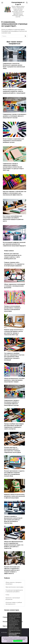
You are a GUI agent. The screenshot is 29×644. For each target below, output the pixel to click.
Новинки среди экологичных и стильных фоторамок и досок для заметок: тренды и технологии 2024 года (14, 332)
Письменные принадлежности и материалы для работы (14, 591)
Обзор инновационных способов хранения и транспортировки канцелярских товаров (14, 380)
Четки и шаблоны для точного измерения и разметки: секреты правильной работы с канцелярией (14, 91)
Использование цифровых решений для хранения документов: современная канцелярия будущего (14, 244)
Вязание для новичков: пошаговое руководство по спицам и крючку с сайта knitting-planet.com (13, 256)
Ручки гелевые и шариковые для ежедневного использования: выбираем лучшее (13, 141)
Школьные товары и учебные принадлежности (14, 603)
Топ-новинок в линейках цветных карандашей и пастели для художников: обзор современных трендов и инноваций (14, 357)
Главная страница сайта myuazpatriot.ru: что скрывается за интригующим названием (14, 264)
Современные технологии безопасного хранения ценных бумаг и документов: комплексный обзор (14, 66)
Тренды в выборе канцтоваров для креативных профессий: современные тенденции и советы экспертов (14, 426)
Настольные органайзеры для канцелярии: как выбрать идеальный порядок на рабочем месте (13, 219)
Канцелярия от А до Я (18, 3)
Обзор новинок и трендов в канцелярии (13, 583)
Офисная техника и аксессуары (14, 587)
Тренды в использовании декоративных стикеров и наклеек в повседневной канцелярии (12, 309)
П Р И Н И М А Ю (18, 641)
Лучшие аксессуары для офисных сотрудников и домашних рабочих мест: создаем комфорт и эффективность (12, 570)
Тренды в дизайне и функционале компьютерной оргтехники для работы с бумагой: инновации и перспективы (13, 520)
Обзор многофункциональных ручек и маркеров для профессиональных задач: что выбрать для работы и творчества (14, 545)
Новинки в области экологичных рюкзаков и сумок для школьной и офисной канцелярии (14, 496)
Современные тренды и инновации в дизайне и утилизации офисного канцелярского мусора (15, 116)
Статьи (7, 595)
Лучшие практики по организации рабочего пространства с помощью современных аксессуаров (12, 450)
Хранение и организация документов (13, 599)
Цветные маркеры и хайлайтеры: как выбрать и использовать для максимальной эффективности (15, 193)
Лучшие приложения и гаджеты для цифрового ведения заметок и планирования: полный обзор (14, 473)
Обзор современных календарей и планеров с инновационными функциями (14, 286)
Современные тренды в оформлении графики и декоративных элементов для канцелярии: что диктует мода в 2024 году (13, 167)
